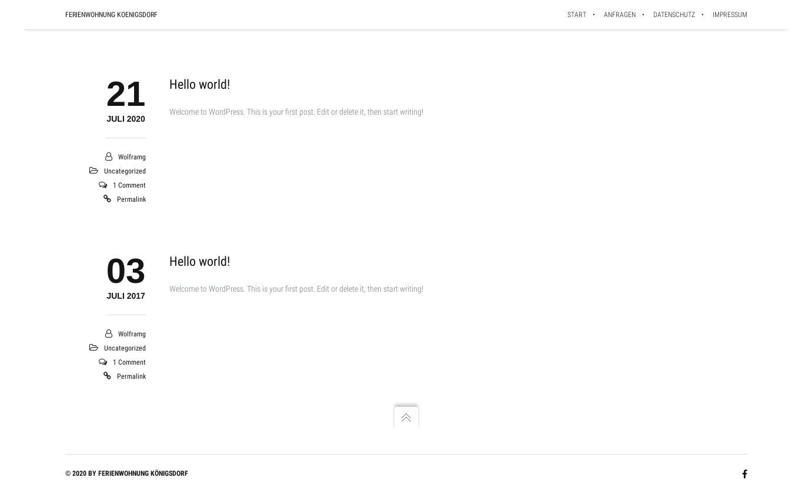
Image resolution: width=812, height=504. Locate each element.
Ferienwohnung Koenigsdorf (111, 15)
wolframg (132, 157)
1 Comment (129, 185)
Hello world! (200, 84)
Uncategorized (125, 171)
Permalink (131, 199)
